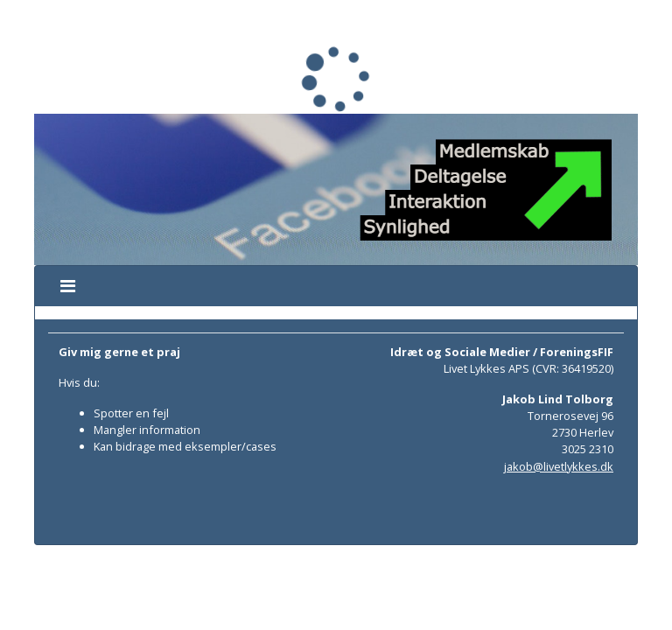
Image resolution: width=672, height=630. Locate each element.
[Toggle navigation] (68, 286)
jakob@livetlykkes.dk (559, 466)
